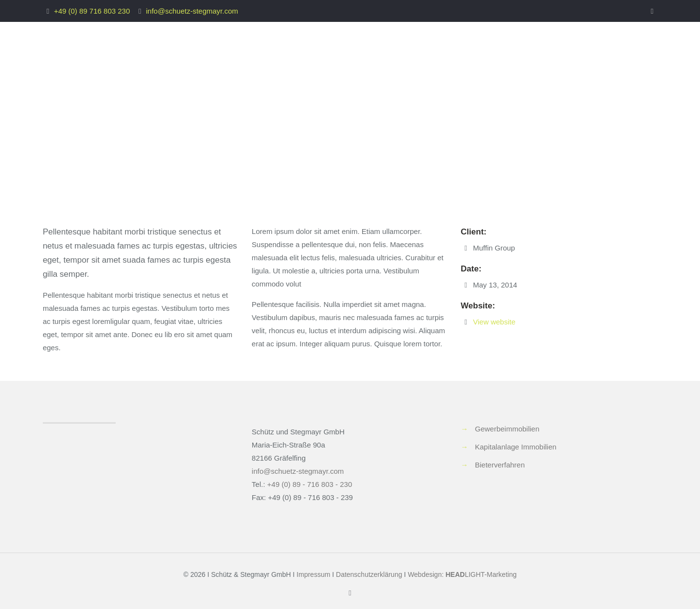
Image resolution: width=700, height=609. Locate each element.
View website (494, 322)
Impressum (313, 574)
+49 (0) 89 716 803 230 (92, 11)
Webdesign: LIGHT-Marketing (462, 574)
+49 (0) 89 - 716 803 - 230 (310, 484)
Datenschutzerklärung (369, 574)
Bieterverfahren (500, 465)
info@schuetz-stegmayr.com (192, 11)
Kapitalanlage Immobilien (516, 447)
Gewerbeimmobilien (507, 429)
